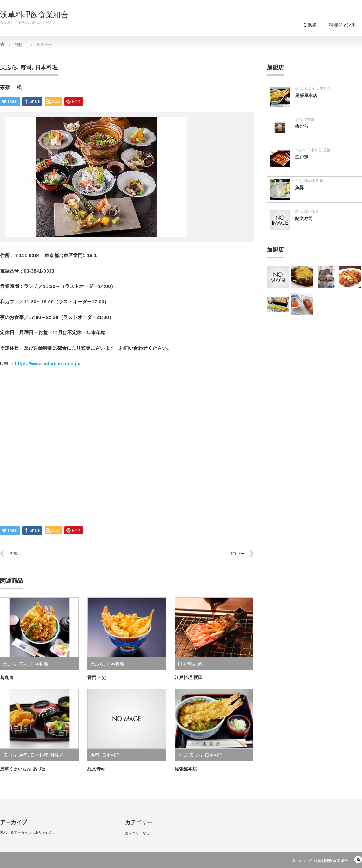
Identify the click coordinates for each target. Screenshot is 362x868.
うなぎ (300, 150)
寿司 (26, 68)
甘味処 (57, 755)
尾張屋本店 (186, 769)
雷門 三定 (97, 677)
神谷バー (237, 554)
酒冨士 (15, 554)
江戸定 (302, 157)
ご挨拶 (310, 25)
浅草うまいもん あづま (23, 769)
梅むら (302, 126)
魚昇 (299, 188)
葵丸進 (7, 677)
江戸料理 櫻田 (189, 677)
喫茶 (298, 119)
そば (182, 755)
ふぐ (298, 181)
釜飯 (327, 150)
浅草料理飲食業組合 (34, 15)
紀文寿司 (96, 769)
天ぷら (9, 68)
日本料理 (46, 68)
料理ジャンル (342, 25)
